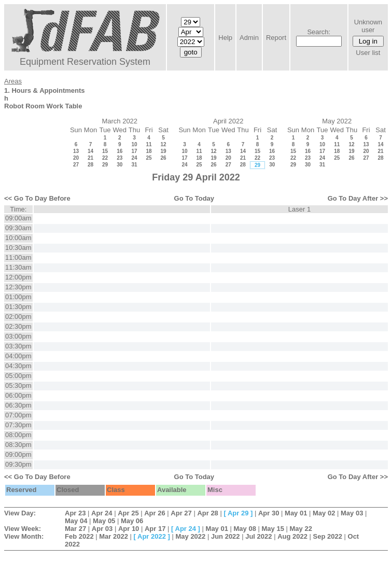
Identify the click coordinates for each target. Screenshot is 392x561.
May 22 (301, 529)
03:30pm (18, 346)
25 (149, 158)
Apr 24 (102, 513)
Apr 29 (238, 513)
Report (276, 38)
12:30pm (18, 287)
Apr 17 (155, 529)
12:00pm (18, 277)
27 (76, 165)
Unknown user (368, 26)
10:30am (18, 248)
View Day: (20, 513)
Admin (249, 38)
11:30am (18, 267)
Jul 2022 (258, 536)
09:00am (18, 218)
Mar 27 (75, 529)
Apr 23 (75, 513)
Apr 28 (207, 513)
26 (163, 158)
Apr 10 (129, 529)
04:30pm (18, 366)
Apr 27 (181, 513)
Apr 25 (128, 513)
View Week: (23, 529)
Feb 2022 (79, 536)
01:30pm (18, 307)
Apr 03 (102, 529)
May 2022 (190, 536)
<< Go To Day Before (37, 198)
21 (90, 158)
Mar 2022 (114, 536)
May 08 (245, 529)
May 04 (76, 521)
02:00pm (18, 317)
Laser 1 (299, 209)
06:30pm (18, 405)
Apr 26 (155, 513)
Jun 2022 (226, 536)
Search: (319, 32)
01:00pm (18, 297)
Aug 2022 (292, 536)
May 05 (104, 521)
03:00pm (18, 336)
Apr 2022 (152, 536)
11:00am (18, 257)
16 (120, 151)
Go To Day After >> (358, 198)
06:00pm (18, 395)
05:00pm (18, 376)
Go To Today (194, 198)
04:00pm (18, 356)
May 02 (324, 513)
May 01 (296, 513)
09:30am (18, 228)
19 (163, 151)
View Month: (24, 536)
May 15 (273, 529)
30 (120, 165)
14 (90, 151)
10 (134, 144)
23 (120, 158)
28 (90, 165)
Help (225, 38)
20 (76, 158)
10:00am (18, 238)
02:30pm (18, 326)
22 (105, 158)
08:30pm (18, 445)
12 (163, 144)
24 (134, 158)
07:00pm (18, 415)
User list (368, 53)
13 (76, 151)
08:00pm (18, 435)
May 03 (352, 513)
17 (134, 151)
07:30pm (18, 425)
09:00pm (18, 454)
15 (105, 151)
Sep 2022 (328, 536)
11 (149, 144)
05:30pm (18, 385)
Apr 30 (269, 513)
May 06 (132, 521)
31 (134, 165)
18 (149, 151)
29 (105, 165)
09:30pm (18, 464)
